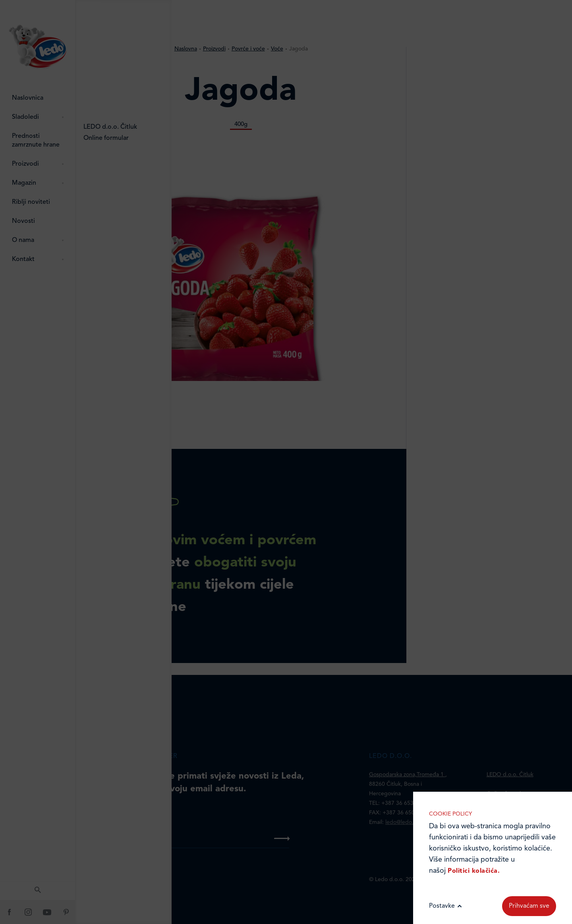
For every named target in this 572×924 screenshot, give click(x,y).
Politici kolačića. (474, 871)
